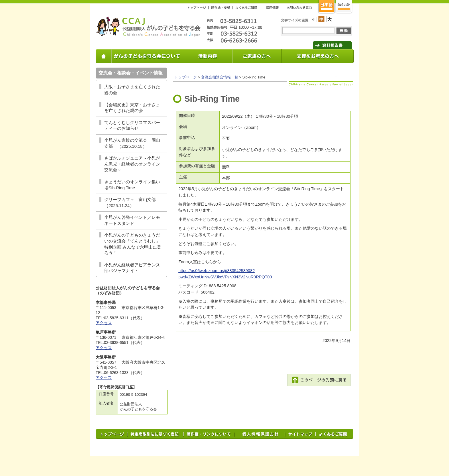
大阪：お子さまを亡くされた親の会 (132, 90)
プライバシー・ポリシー (260, 434)
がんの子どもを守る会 (148, 27)
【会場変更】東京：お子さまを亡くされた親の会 (132, 108)
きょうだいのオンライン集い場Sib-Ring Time (132, 185)
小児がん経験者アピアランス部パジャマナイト (132, 268)
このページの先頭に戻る (319, 380)
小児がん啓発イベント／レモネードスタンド (132, 220)
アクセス (104, 323)
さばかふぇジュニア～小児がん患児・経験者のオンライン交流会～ (132, 164)
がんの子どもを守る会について (147, 56)
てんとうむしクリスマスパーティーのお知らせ (132, 126)
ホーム (104, 56)
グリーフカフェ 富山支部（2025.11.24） (130, 203)
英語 (344, 7)
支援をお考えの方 (318, 56)
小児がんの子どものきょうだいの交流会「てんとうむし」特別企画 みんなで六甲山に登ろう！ (133, 244)
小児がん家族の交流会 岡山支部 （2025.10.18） (132, 143)
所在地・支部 (221, 8)
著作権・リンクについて (209, 434)
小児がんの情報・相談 (257, 56)
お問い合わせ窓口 (298, 8)
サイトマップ (301, 434)
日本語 (326, 7)
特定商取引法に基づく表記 (156, 434)
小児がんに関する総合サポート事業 (208, 56)
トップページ (198, 8)
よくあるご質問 (247, 8)
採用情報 (272, 8)
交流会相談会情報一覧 (220, 77)
